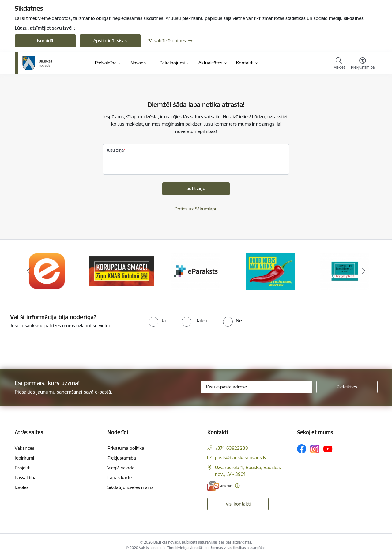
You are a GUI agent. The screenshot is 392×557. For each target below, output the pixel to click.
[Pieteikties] (347, 387)
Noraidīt (45, 41)
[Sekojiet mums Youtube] (328, 449)
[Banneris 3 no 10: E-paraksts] (196, 271)
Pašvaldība (26, 477)
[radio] (157, 320)
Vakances (24, 448)
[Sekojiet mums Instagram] (315, 449)
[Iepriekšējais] (29, 271)
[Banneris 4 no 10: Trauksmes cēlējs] (270, 271)
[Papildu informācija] (237, 486)
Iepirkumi (24, 458)
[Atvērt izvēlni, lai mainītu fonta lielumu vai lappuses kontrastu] (363, 64)
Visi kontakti (238, 504)
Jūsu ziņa (115, 150)
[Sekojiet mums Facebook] (302, 449)
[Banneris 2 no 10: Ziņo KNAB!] (122, 271)
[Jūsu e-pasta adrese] (256, 387)
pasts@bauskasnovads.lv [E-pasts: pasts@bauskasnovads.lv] (241, 458)
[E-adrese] (220, 486)
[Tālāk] (364, 271)
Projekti (23, 468)
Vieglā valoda (121, 468)
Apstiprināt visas (110, 41)
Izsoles (22, 487)
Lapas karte (120, 477)
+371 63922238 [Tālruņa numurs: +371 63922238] (232, 448)
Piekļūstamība (122, 458)
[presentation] (51, 346)
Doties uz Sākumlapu (196, 209)
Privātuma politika (126, 448)
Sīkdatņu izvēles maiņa (131, 487)
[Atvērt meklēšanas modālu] (339, 64)
